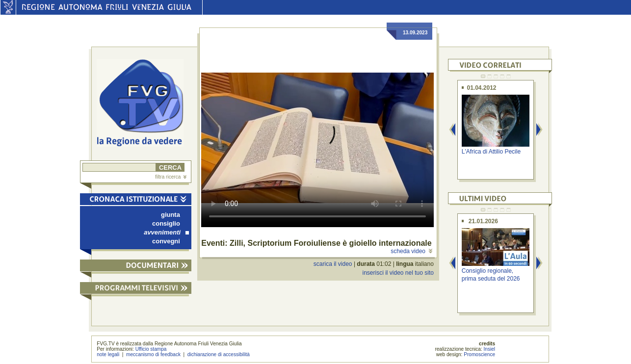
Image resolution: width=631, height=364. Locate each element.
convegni (166, 241)
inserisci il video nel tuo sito (398, 273)
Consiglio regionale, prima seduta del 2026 (491, 274)
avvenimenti (166, 232)
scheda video (411, 251)
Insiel (490, 349)
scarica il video (333, 264)
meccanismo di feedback (153, 354)
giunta (171, 215)
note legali (108, 354)
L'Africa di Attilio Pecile (491, 152)
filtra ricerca (171, 177)
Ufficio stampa (151, 349)
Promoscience (479, 354)
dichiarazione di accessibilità (219, 354)
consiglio (166, 223)
